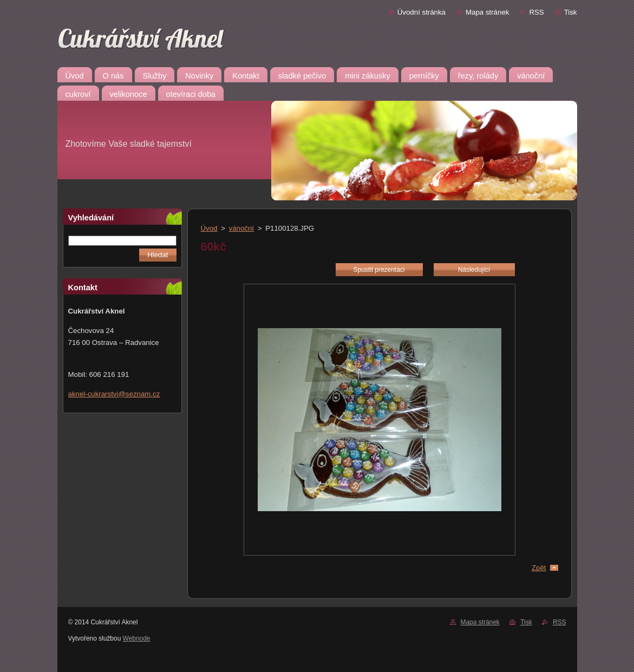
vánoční (241, 228)
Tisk (571, 12)
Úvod (209, 228)
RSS (536, 12)
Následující (474, 270)
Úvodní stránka (421, 12)
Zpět (539, 568)
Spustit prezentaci (379, 270)
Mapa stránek (487, 12)
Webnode (137, 638)
